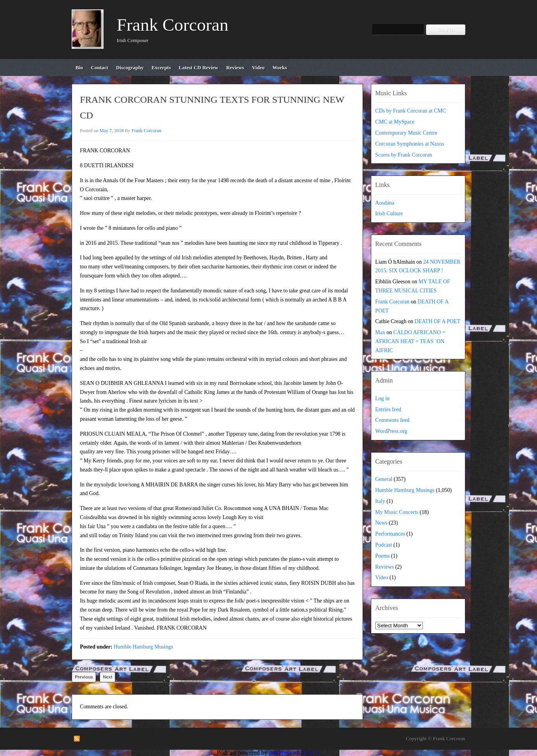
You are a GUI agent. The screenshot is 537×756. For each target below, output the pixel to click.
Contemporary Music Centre (406, 133)
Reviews (385, 567)
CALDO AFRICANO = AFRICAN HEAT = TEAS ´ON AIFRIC (410, 341)
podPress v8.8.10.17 (295, 753)
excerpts (161, 67)
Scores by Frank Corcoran (404, 155)
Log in (382, 398)
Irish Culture (389, 213)
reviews (235, 67)
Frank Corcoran (173, 25)
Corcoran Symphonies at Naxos (410, 144)
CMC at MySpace (395, 122)
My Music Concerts (397, 512)
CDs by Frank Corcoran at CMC (411, 111)
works (280, 67)
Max (380, 332)
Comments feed (392, 420)
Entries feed (388, 409)
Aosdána (385, 203)
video (258, 67)
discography (130, 67)
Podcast (384, 545)
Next (107, 677)
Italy (380, 501)
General (384, 479)
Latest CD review (198, 67)
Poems (382, 556)
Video (382, 578)
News (381, 523)
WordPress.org (391, 431)
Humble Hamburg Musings (144, 647)
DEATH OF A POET (437, 321)
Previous (84, 677)
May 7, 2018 (112, 131)
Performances (390, 534)
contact (100, 67)
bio (79, 67)
